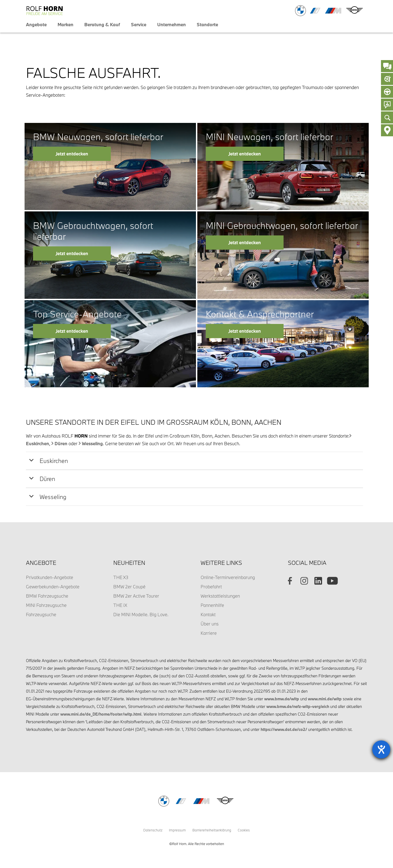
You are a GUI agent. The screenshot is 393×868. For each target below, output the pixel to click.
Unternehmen (172, 24)
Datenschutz (153, 830)
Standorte (207, 24)
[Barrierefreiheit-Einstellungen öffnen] (381, 749)
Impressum (177, 830)
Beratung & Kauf (102, 24)
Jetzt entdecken (72, 154)
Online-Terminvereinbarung (228, 577)
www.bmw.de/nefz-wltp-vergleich (298, 706)
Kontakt (208, 614)
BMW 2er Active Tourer (136, 596)
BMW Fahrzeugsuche (47, 596)
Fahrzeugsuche (41, 614)
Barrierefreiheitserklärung (212, 830)
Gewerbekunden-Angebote (53, 587)
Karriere (209, 633)
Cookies (244, 830)
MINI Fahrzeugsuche (46, 605)
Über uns (210, 624)
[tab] (194, 461)
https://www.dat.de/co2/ (284, 729)
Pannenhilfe (212, 605)
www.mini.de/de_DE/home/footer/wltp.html (101, 714)
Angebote (36, 24)
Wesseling (92, 443)
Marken (65, 24)
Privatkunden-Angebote (50, 577)
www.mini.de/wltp (325, 699)
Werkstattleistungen (220, 596)
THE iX (120, 605)
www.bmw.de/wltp (282, 699)
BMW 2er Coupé (129, 587)
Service (139, 24)
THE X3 (121, 577)
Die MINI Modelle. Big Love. (141, 614)
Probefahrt (211, 587)
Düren (61, 443)
